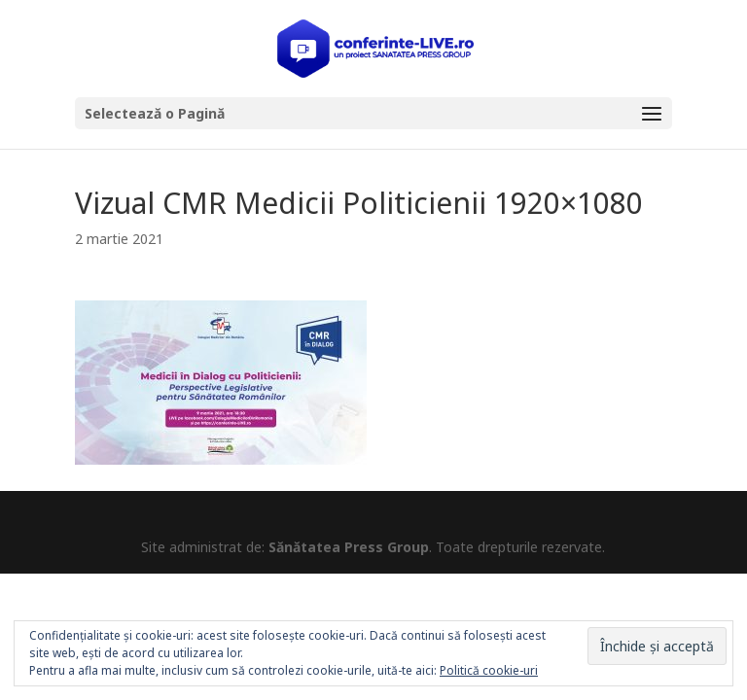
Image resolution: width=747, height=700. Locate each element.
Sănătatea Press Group (349, 547)
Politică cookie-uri (489, 670)
